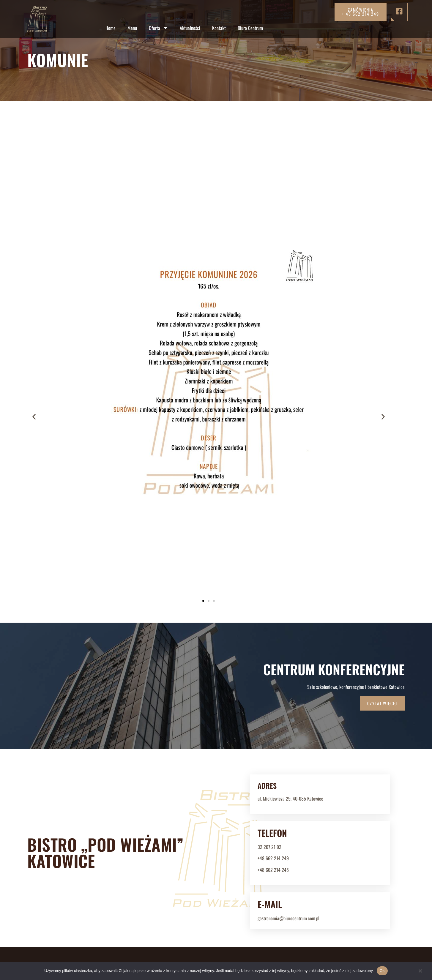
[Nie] (420, 973)
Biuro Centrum (250, 28)
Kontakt (219, 28)
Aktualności (190, 28)
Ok (382, 971)
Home (111, 28)
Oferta (158, 28)
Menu (132, 28)
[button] (34, 304)
